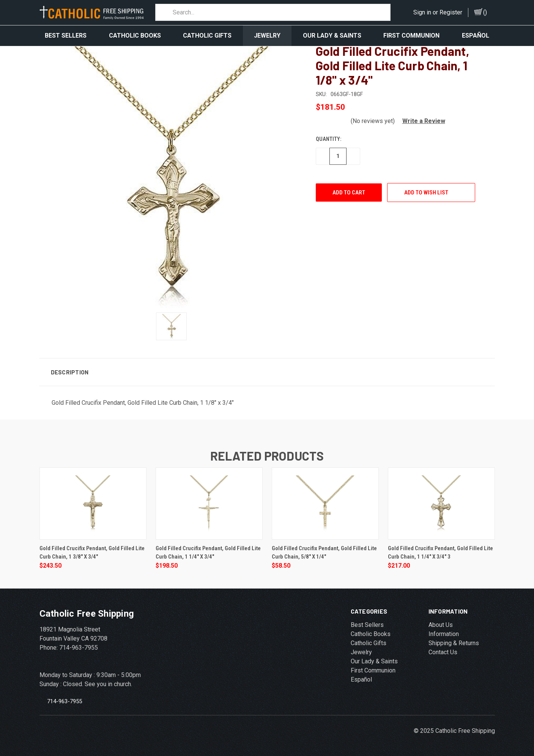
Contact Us (443, 651)
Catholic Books (135, 36)
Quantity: (328, 138)
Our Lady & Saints (332, 36)
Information (444, 633)
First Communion (411, 36)
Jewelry (267, 36)
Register (451, 12)
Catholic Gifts (207, 36)
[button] (421, 120)
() (485, 12)
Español (476, 36)
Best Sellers (66, 36)
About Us (441, 624)
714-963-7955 (65, 700)
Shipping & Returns (454, 642)
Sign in (422, 12)
